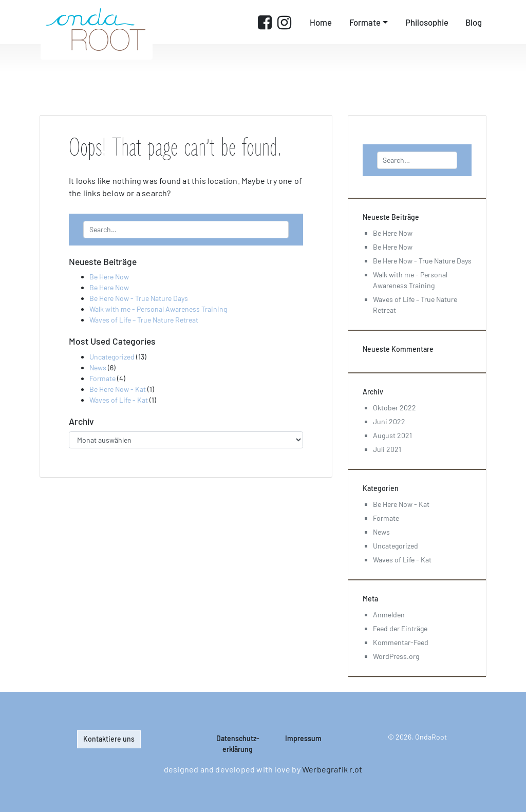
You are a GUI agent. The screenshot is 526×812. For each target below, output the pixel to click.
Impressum (303, 738)
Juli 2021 (387, 449)
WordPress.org (396, 656)
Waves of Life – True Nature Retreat (144, 320)
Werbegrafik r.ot (332, 769)
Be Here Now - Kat (118, 389)
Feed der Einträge (400, 628)
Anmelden (389, 615)
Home (321, 22)
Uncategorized (112, 357)
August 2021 (392, 435)
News (98, 367)
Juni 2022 (389, 421)
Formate (365, 22)
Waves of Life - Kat (119, 400)
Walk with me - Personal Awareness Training (158, 309)
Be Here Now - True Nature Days (139, 298)
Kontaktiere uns (109, 739)
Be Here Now (109, 277)
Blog (474, 22)
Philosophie (427, 22)
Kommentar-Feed (401, 642)
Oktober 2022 (394, 408)
